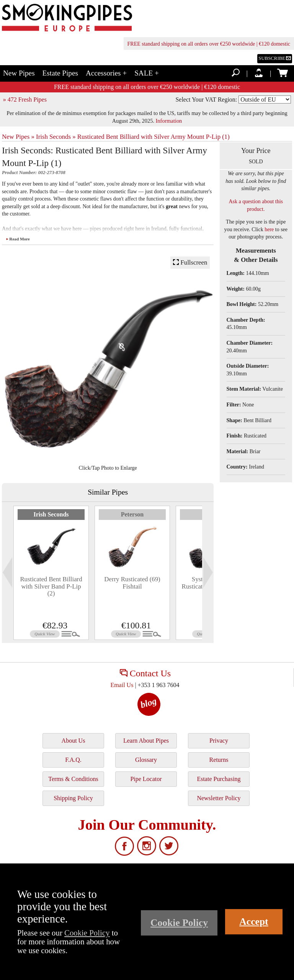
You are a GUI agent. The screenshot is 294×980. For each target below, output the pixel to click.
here (269, 229)
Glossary (146, 760)
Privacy (219, 741)
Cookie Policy (87, 933)
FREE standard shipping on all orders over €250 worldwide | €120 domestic (209, 44)
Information (169, 121)
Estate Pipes (60, 73)
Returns (219, 760)
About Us (73, 741)
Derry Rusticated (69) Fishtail (132, 583)
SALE (147, 73)
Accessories (106, 73)
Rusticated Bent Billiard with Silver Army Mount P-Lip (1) (154, 137)
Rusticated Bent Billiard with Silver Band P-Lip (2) (51, 586)
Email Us (122, 685)
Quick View (45, 634)
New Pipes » (18, 137)
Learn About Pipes (146, 741)
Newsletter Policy (219, 798)
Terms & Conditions (73, 779)
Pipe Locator (146, 779)
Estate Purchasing (219, 779)
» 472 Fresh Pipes (25, 99)
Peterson (132, 514)
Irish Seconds (51, 514)
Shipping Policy (73, 798)
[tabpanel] (51, 573)
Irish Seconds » (56, 137)
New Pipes (19, 73)
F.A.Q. (73, 760)
